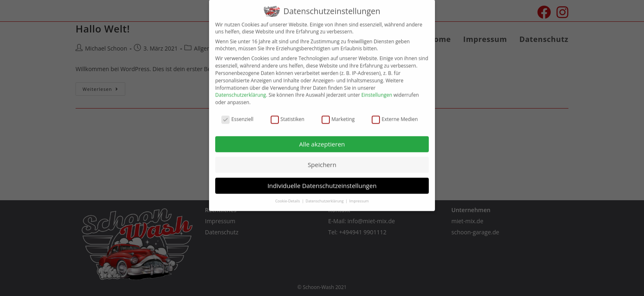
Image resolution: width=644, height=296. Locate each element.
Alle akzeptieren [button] (322, 138)
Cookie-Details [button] (288, 195)
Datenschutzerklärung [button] (325, 195)
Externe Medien (395, 113)
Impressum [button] (359, 195)
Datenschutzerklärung (241, 89)
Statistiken (287, 113)
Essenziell (237, 113)
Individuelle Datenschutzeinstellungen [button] (322, 180)
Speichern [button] (322, 159)
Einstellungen (377, 89)
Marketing (338, 113)
